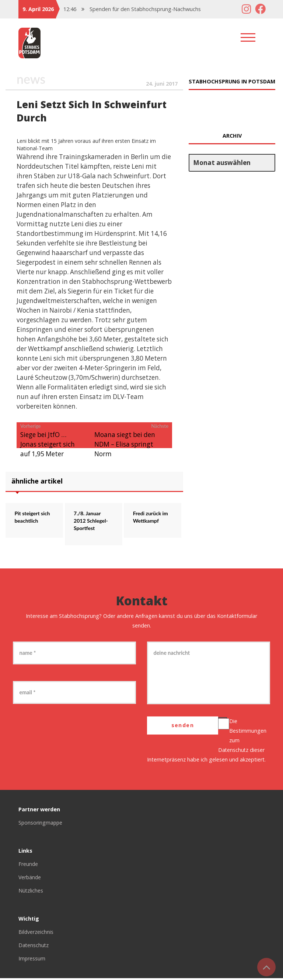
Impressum (32, 960)
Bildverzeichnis (36, 934)
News (31, 79)
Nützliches (31, 892)
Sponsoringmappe (41, 824)
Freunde (28, 866)
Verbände (30, 879)
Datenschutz (234, 752)
